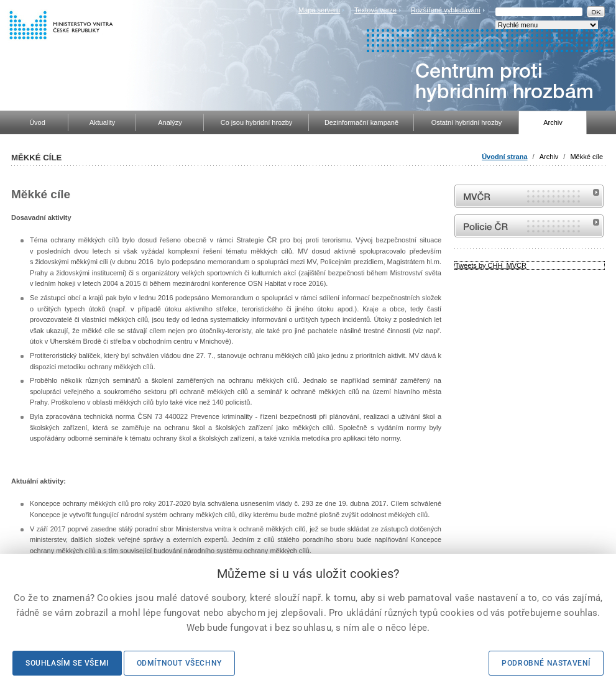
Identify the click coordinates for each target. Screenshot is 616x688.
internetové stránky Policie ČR (529, 226)
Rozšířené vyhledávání (446, 10)
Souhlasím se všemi (67, 663)
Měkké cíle (586, 157)
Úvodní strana (504, 157)
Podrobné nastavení (546, 663)
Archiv (549, 157)
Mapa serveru (319, 10)
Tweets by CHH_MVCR (491, 265)
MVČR (529, 196)
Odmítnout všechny (179, 663)
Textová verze (375, 10)
